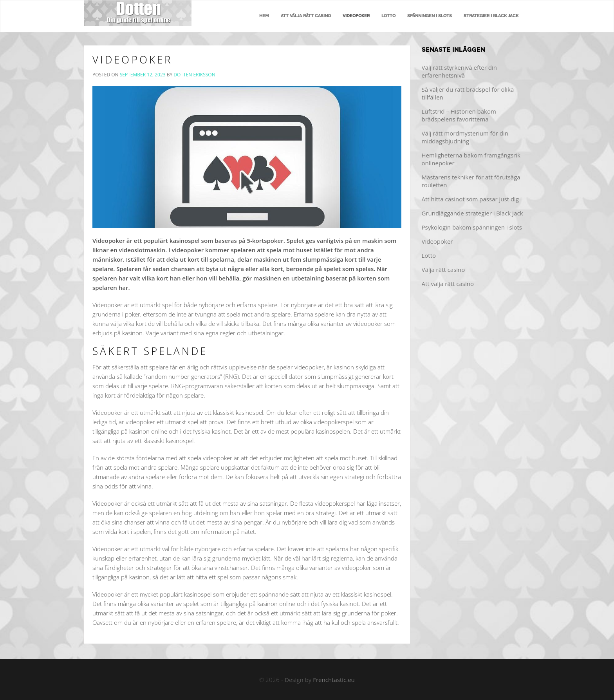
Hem (264, 16)
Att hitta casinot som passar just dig (470, 199)
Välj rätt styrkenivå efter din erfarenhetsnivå (459, 71)
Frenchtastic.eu (334, 680)
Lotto (388, 16)
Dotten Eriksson (194, 75)
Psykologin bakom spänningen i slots (472, 227)
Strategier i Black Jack (491, 16)
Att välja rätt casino (306, 16)
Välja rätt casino (443, 270)
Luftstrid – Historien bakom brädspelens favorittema (459, 115)
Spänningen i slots (430, 16)
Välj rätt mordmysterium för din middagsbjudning (465, 137)
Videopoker (356, 16)
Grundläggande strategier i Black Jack (472, 213)
